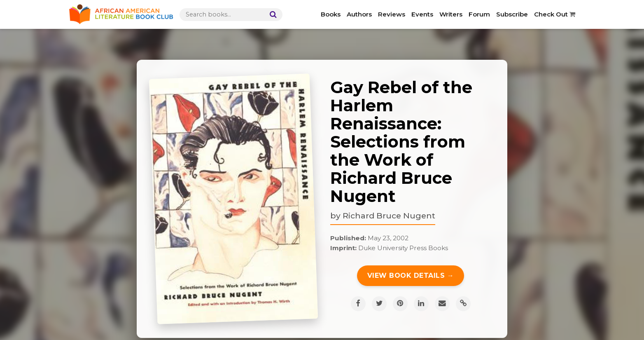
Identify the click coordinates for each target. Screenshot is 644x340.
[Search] (271, 15)
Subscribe (512, 14)
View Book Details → (411, 276)
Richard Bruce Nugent (389, 216)
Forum (479, 14)
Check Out (555, 14)
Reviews (392, 14)
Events (422, 14)
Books (331, 14)
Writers (451, 14)
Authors (359, 14)
